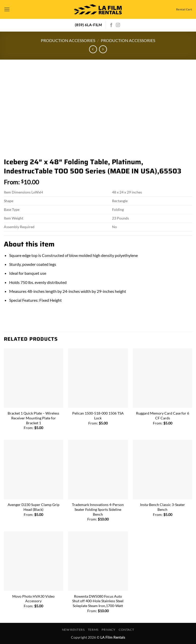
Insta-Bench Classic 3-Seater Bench (163, 507)
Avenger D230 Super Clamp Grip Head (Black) (34, 507)
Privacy (108, 630)
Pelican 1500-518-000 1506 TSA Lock (98, 416)
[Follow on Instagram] (118, 25)
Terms (93, 630)
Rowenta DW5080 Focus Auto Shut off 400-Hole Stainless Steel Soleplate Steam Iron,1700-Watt (98, 601)
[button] (7, 9)
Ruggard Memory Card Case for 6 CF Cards (163, 416)
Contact (126, 630)
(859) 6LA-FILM (88, 25)
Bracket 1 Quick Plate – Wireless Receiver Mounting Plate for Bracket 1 (33, 418)
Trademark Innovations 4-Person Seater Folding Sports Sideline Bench (98, 509)
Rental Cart (184, 9)
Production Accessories (68, 40)
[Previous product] (103, 49)
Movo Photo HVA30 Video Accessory (33, 599)
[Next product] (93, 49)
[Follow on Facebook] (111, 25)
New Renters (73, 630)
